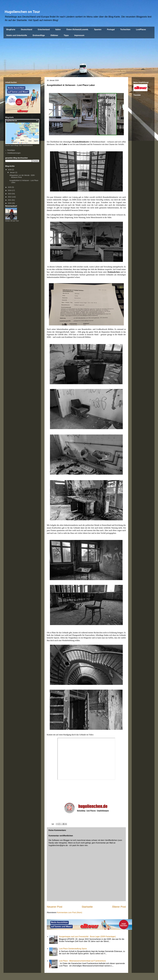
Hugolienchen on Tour (22, 12)
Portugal (111, 30)
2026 (10, 170)
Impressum (79, 35)
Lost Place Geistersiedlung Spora (73, 949)
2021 (10, 200)
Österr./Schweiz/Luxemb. (77, 30)
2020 (10, 203)
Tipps (66, 35)
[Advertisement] (79, 56)
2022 (10, 197)
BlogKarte (11, 30)
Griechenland (44, 30)
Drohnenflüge (39, 35)
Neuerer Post (55, 907)
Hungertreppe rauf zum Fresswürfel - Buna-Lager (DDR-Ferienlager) (87, 937)
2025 (10, 187)
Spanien (98, 30)
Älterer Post (119, 907)
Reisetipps (11, 150)
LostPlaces (141, 30)
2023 (10, 194)
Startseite (87, 907)
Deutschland (26, 30)
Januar (12, 172)
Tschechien (125, 30)
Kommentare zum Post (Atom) (69, 912)
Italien (58, 30)
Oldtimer (54, 35)
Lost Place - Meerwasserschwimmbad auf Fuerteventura (82, 961)
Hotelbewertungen (14, 153)
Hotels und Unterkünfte (17, 35)
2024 (10, 190)
